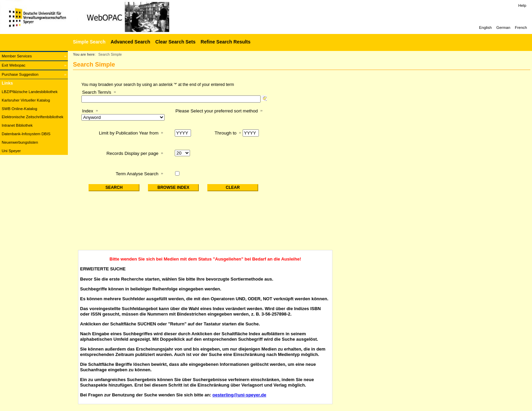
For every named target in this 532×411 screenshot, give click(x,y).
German (503, 28)
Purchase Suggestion (20, 74)
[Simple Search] (88, 42)
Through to (226, 133)
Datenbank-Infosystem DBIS (26, 134)
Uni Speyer (11, 151)
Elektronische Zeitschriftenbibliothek (33, 117)
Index (88, 111)
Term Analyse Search (137, 174)
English (485, 28)
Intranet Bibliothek (17, 125)
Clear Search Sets (175, 42)
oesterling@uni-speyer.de (239, 395)
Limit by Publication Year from (129, 133)
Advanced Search (130, 42)
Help (522, 5)
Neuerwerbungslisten (20, 142)
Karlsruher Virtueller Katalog (26, 100)
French (521, 28)
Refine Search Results (225, 42)
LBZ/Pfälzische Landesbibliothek (30, 92)
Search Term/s (97, 92)
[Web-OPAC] (102, 17)
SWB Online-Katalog (19, 109)
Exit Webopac (14, 65)
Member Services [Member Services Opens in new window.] (17, 56)
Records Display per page (132, 153)
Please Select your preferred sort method (217, 111)
